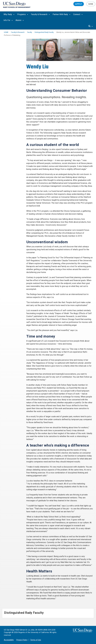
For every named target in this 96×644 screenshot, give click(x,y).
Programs (23, 14)
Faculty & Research (40, 14)
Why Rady (9, 14)
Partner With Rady (61, 14)
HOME (6, 32)
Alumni (20, 20)
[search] (90, 26)
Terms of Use (36, 640)
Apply (79, 4)
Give (91, 4)
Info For (8, 20)
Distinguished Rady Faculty (44, 32)
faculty (30, 32)
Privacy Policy (22, 640)
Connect (78, 14)
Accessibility (9, 640)
